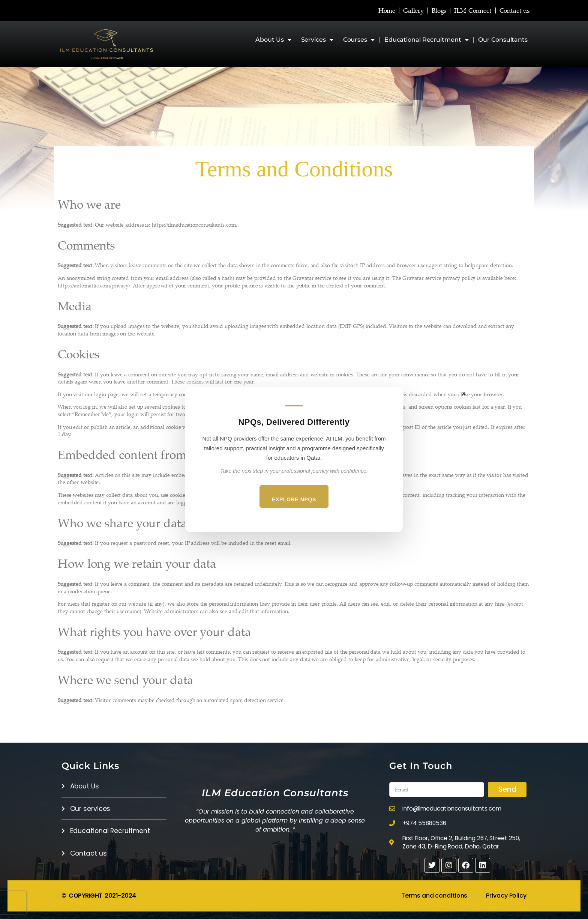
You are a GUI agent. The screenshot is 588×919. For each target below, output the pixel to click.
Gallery (402, 11)
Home (373, 11)
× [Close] (464, 393)
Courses (359, 40)
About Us (273, 40)
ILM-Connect (469, 11)
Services (317, 40)
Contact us (514, 11)
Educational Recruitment (427, 40)
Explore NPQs (294, 499)
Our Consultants (503, 40)
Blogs (432, 11)
